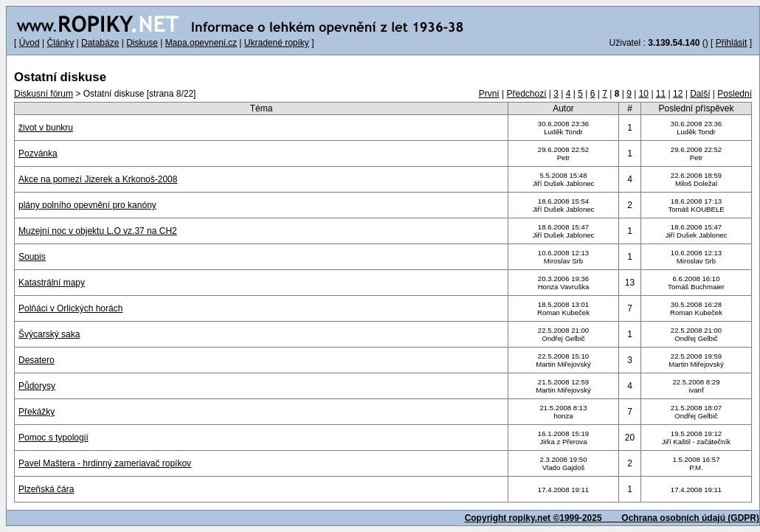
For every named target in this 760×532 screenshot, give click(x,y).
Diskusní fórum (44, 94)
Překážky (37, 412)
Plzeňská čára (46, 489)
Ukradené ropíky (277, 43)
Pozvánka (38, 153)
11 (661, 94)
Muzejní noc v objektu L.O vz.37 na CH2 (98, 231)
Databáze (100, 43)
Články (60, 43)
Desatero (37, 360)
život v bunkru (46, 128)
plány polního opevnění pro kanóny (87, 205)
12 (678, 94)
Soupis (32, 257)
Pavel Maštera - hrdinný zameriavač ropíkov (105, 463)
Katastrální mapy (52, 283)
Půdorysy (37, 386)
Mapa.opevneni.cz (201, 43)
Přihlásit (732, 43)
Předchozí (526, 94)
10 (644, 94)
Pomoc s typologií (53, 438)
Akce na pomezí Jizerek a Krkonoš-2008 (98, 179)
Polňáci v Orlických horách (70, 308)
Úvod (30, 43)
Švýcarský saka (49, 334)
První (489, 94)
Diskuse (142, 43)
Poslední (735, 94)
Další (700, 94)
